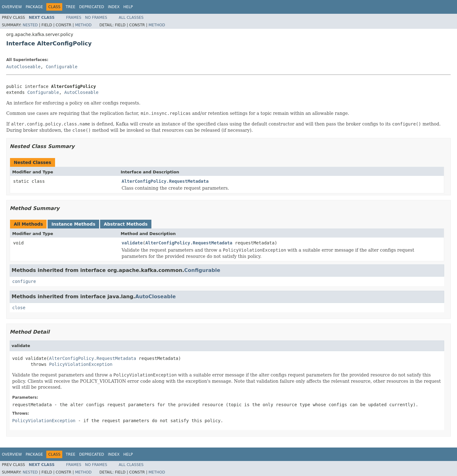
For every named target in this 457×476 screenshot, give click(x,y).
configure (24, 281)
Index (114, 7)
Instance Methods (73, 224)
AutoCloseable (23, 67)
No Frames (96, 18)
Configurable (61, 67)
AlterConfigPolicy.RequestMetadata (165, 181)
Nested (30, 25)
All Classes (131, 18)
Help (128, 7)
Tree (71, 7)
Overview (12, 7)
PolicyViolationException (81, 364)
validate (132, 243)
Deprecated (92, 7)
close (19, 308)
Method (83, 25)
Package (34, 7)
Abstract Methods (126, 224)
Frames (74, 18)
